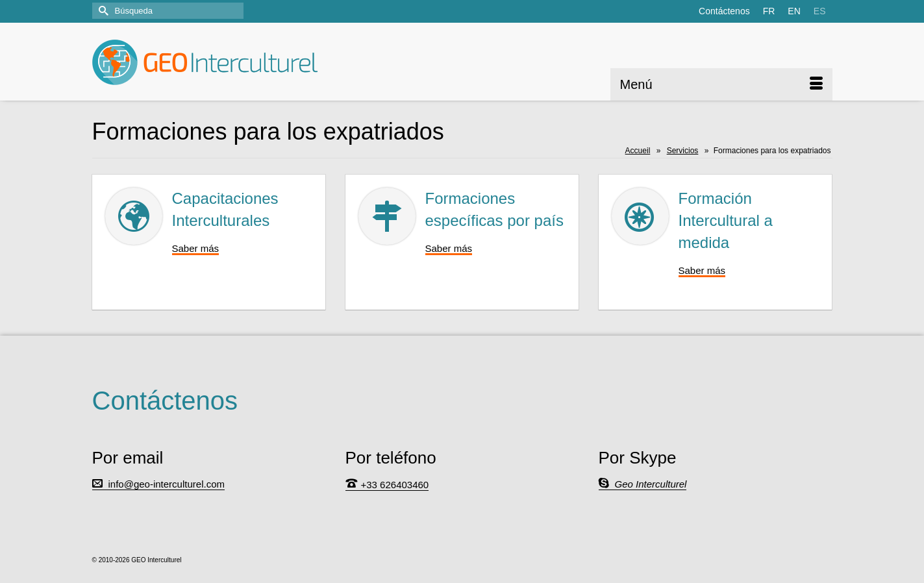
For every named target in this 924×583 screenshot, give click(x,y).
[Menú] (721, 84)
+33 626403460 (395, 485)
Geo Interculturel (651, 484)
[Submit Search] (102, 11)
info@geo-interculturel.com (167, 484)
